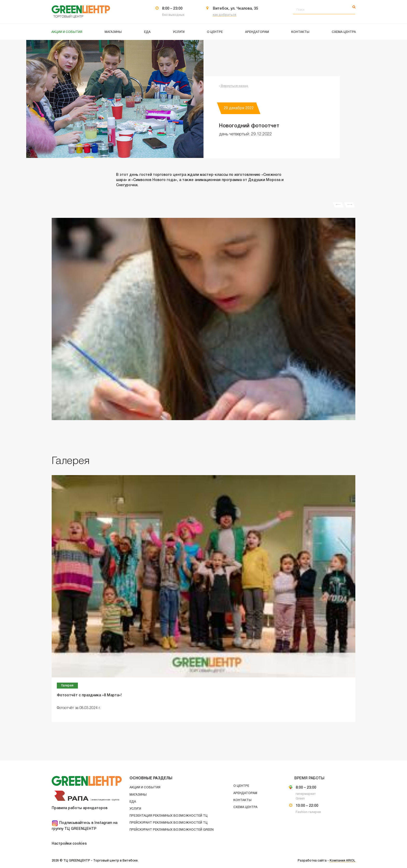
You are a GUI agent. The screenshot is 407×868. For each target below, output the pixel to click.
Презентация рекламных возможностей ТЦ (169, 816)
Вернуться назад (234, 86)
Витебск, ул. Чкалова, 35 (235, 9)
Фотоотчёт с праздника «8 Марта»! (89, 695)
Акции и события (145, 787)
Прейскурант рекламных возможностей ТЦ (169, 823)
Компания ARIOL (342, 861)
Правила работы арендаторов (80, 808)
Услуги (135, 809)
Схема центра (245, 807)
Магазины (138, 795)
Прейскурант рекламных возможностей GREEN (172, 830)
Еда (133, 802)
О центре (241, 786)
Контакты (242, 800)
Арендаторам (245, 793)
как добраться (225, 15)
